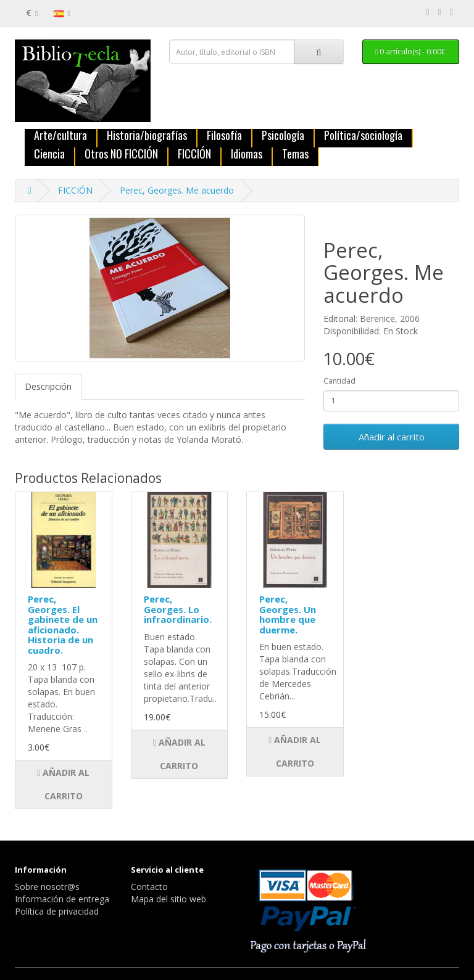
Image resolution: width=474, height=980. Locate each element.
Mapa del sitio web (168, 899)
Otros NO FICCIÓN (121, 154)
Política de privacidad (57, 911)
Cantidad (339, 381)
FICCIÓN (194, 154)
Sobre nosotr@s (47, 887)
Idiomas (247, 154)
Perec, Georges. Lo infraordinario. (178, 609)
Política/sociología (363, 136)
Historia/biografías (147, 136)
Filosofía (224, 136)
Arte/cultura (60, 136)
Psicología (283, 136)
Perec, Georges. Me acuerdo (177, 190)
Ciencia (49, 154)
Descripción (48, 386)
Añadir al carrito (392, 437)
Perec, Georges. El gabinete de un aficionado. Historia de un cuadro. (63, 624)
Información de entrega (62, 899)
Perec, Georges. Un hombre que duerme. (288, 614)
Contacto (149, 887)
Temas (295, 154)
